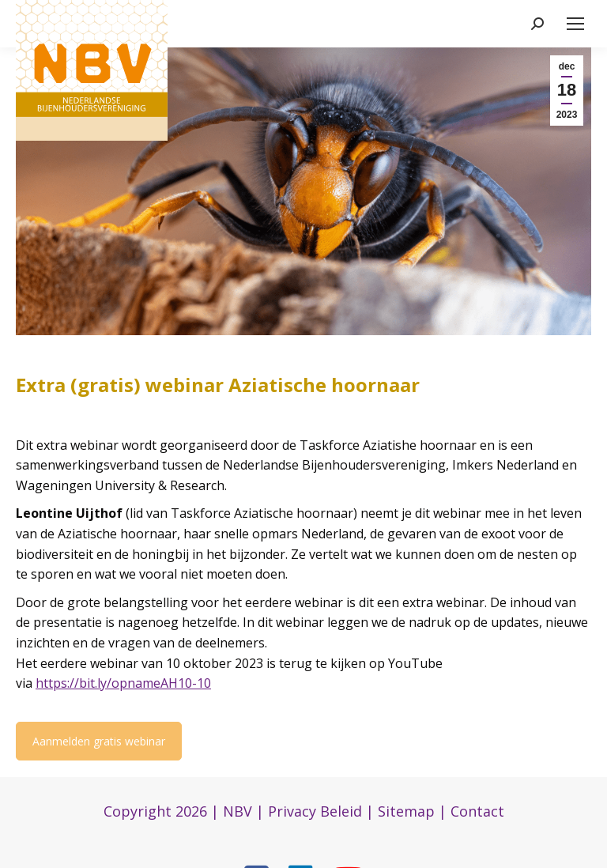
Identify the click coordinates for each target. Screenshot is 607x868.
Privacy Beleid (315, 811)
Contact (477, 811)
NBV (238, 811)
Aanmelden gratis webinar (99, 741)
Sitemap (406, 811)
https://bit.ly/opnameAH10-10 (123, 683)
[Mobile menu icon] (575, 24)
